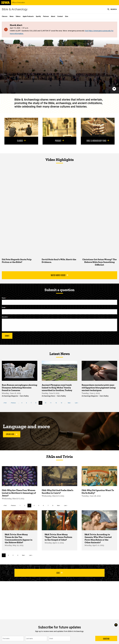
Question (5, 317)
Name (4, 298)
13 (62, 403)
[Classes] (21, 127)
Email (4, 307)
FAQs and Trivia (60, 457)
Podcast (59, 140)
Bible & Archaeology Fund (98, 140)
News (12, 16)
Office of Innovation (18, 3)
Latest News (60, 354)
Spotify (38, 16)
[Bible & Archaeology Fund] (98, 127)
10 (46, 403)
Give (67, 16)
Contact (60, 16)
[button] (112, 9)
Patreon (46, 16)
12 (57, 403)
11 (51, 403)
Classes (5, 16)
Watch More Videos (59, 275)
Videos (18, 16)
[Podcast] (59, 127)
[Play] (114, 89)
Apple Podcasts (28, 16)
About (53, 16)
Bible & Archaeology (15, 9)
